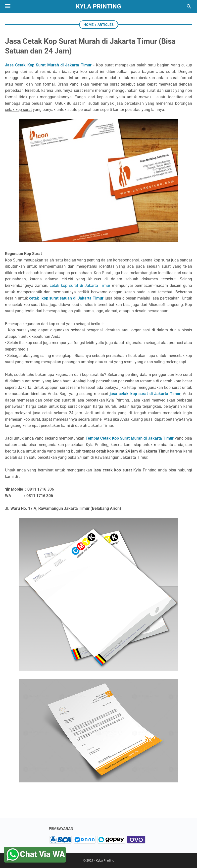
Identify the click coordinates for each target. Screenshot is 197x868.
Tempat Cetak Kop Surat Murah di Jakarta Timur (130, 438)
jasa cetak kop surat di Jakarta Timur (145, 394)
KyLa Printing (98, 6)
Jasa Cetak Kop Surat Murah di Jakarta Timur (48, 65)
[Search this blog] (189, 6)
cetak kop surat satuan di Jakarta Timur (66, 298)
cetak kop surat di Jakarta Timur (80, 285)
